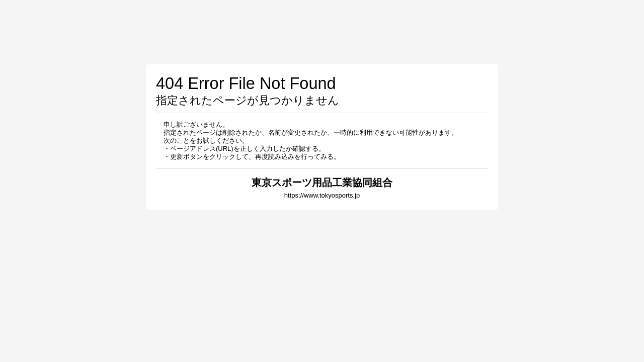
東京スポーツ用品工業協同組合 (322, 183)
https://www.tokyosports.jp (322, 195)
